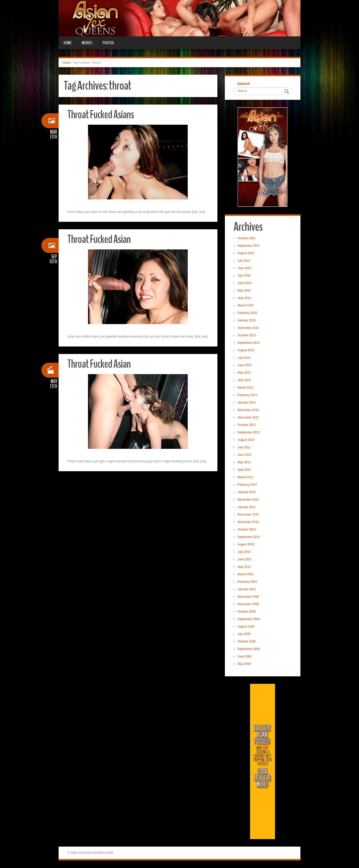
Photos (108, 43)
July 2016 (244, 276)
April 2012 (244, 470)
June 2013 (245, 365)
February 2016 (247, 313)
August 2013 (246, 350)
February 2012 (247, 485)
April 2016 (244, 298)
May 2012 (244, 462)
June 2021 (245, 268)
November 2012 (248, 417)
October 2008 (247, 641)
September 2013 (249, 343)
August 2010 (246, 544)
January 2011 (247, 507)
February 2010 (247, 582)
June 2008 (245, 656)
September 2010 (249, 537)
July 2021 (244, 261)
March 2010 (245, 574)
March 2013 (245, 388)
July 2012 (244, 447)
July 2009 (244, 634)
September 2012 (249, 432)
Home (68, 43)
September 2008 (249, 649)
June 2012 (245, 455)
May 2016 (244, 290)
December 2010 (248, 515)
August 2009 (246, 627)
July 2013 (244, 358)
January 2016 (247, 320)
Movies (87, 43)
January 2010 (247, 589)
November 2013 (248, 328)
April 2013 (244, 380)
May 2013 (244, 373)
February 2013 (247, 395)
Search (244, 84)
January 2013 (247, 403)
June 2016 (245, 283)
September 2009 (249, 619)
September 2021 (249, 246)
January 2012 (247, 492)
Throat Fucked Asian (99, 239)
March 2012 (245, 477)
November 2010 (248, 522)
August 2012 (246, 440)
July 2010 (244, 552)
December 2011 (248, 500)
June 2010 (245, 559)
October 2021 (247, 238)
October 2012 (247, 425)
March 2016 (245, 305)
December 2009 (248, 597)
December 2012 (248, 410)
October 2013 (247, 335)
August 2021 (246, 253)
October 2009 (247, 612)
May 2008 (244, 664)
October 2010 (247, 529)
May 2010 (244, 567)
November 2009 (248, 604)
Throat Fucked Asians (101, 115)
